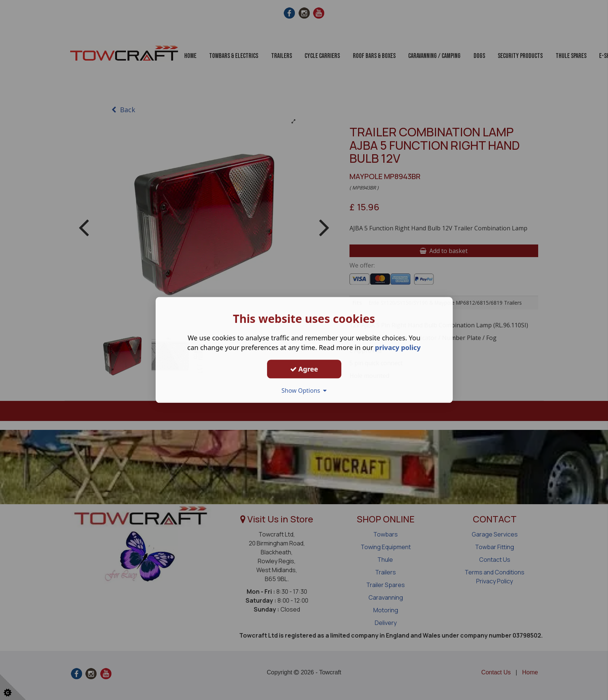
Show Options (304, 390)
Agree (304, 369)
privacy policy (398, 347)
